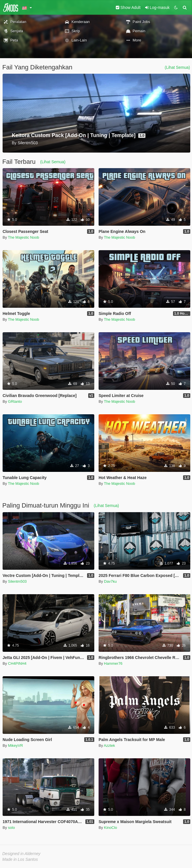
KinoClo (111, 828)
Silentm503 (17, 581)
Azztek (109, 746)
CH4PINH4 (17, 663)
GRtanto (15, 401)
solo (11, 828)
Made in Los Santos (20, 859)
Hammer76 (113, 663)
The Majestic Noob (24, 237)
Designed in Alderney (21, 854)
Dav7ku (110, 581)
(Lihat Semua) (177, 67)
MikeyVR (16, 746)
